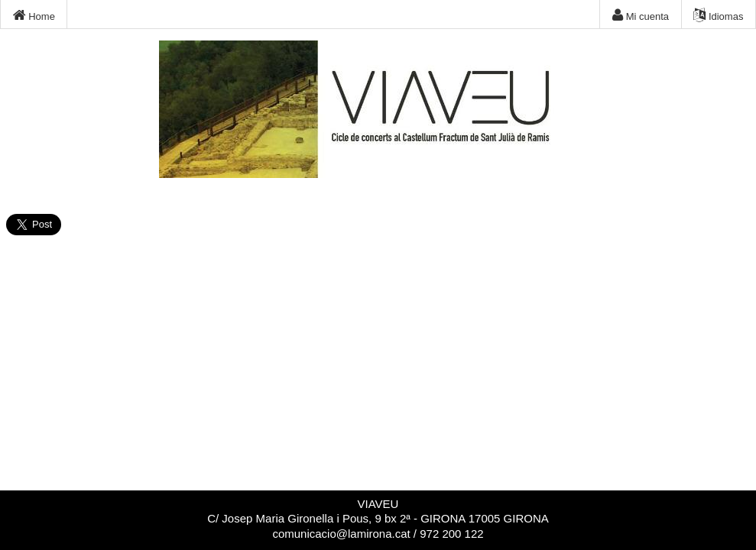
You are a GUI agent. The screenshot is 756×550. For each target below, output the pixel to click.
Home (34, 15)
